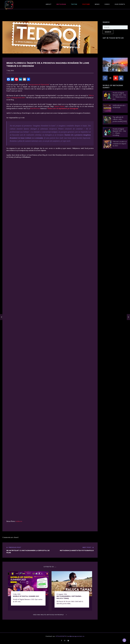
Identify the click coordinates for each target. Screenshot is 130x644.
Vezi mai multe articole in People (50, 615)
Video (107, 4)
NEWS (97, 4)
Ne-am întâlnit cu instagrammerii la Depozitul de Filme (28, 550)
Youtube (86, 4)
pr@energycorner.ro (76, 636)
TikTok (74, 4)
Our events (120, 4)
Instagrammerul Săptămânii (39, 85)
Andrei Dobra (59, 106)
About (49, 4)
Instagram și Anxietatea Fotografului (77, 549)
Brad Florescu (35, 108)
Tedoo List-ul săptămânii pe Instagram (63, 108)
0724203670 (61, 636)
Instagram (61, 4)
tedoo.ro (19, 521)
